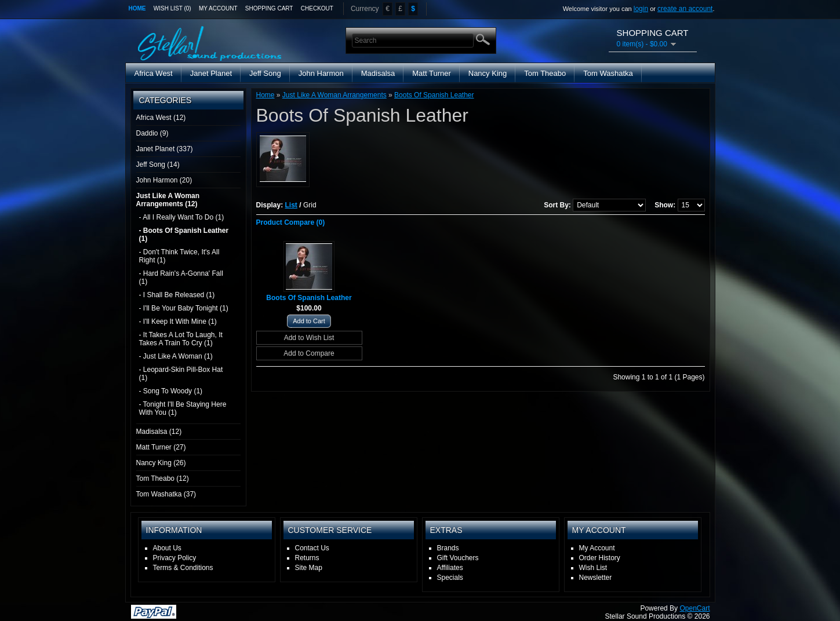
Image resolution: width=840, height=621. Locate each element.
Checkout (317, 8)
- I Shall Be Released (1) (177, 295)
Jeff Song (265, 73)
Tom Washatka (608, 73)
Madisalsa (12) (159, 432)
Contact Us (312, 548)
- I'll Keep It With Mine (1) (178, 322)
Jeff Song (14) (158, 165)
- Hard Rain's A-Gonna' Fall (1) (181, 277)
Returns (307, 558)
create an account (685, 9)
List (291, 205)
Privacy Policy (175, 558)
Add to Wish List (309, 338)
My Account (218, 8)
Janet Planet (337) (165, 149)
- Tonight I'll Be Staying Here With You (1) (183, 408)
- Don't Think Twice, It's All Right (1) (179, 256)
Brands (448, 548)
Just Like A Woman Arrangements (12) (168, 200)
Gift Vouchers (458, 558)
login (641, 9)
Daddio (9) (152, 133)
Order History (600, 558)
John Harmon (321, 73)
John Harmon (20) (164, 180)
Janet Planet (211, 73)
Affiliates (450, 568)
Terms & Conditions (183, 568)
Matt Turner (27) (161, 447)
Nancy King (488, 73)
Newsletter (596, 578)
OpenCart (694, 608)
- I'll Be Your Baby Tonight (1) (184, 308)
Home (137, 8)
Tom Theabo (545, 73)
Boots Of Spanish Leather (434, 95)
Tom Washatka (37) (166, 494)
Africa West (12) (161, 118)
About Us (167, 548)
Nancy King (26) (161, 463)
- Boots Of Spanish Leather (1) (184, 235)
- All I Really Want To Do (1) (182, 217)
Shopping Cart (269, 8)
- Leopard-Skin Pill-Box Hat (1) (181, 374)
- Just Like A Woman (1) (176, 356)
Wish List (593, 568)
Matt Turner (431, 73)
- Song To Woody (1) (171, 391)
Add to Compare (309, 353)
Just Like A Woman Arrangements (334, 95)
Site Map (309, 568)
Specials (450, 578)
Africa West (154, 73)
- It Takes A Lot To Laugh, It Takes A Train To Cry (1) (181, 339)
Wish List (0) (172, 8)
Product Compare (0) (291, 222)
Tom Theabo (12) (163, 478)
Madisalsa (378, 73)
